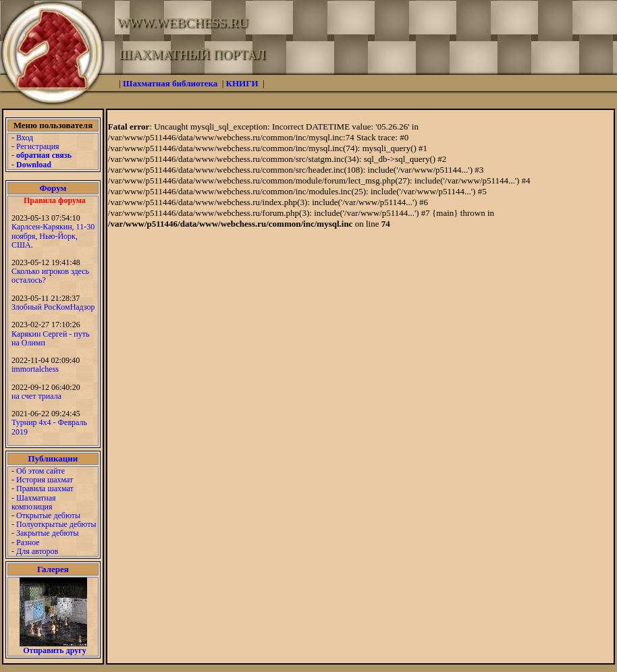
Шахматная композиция (33, 502)
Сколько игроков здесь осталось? (50, 276)
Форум (53, 188)
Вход (25, 138)
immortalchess (35, 369)
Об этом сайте (41, 471)
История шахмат (45, 480)
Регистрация (38, 146)
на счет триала (36, 396)
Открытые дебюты (48, 515)
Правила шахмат (45, 488)
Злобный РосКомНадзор (53, 307)
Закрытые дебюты (48, 533)
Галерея (53, 569)
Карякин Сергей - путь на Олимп (51, 338)
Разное (28, 542)
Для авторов (37, 551)
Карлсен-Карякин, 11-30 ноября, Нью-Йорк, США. (53, 235)
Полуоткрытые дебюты (56, 524)
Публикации (53, 458)
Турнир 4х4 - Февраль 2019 (49, 427)
